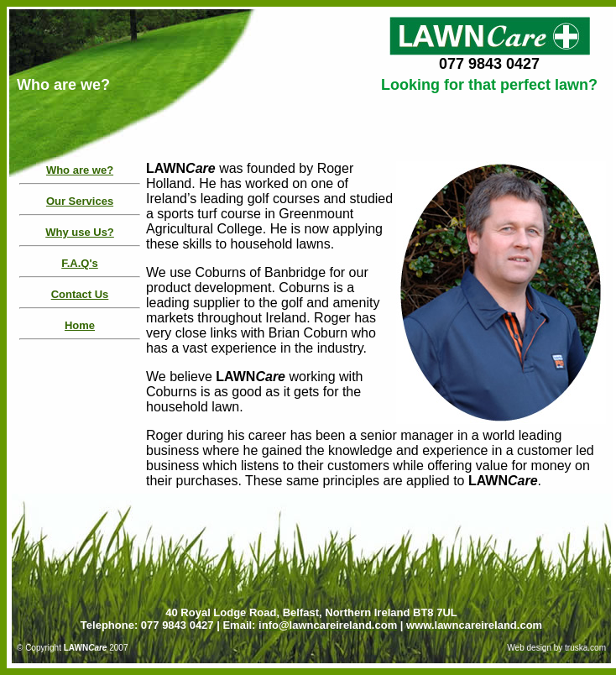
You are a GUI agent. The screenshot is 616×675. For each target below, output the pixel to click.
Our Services (80, 201)
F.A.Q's (80, 263)
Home (80, 325)
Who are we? (80, 170)
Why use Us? (80, 232)
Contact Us (80, 294)
